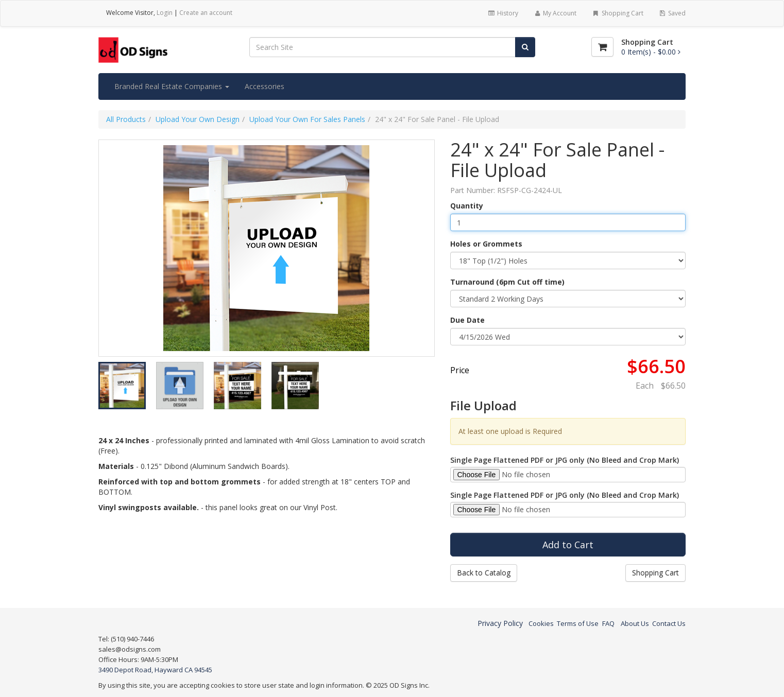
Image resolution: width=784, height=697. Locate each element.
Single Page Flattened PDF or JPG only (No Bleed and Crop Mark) (565, 460)
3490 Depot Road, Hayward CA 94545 (155, 670)
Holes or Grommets (486, 244)
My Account (555, 13)
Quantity (467, 206)
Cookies (541, 623)
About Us (635, 623)
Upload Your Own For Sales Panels (307, 119)
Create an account (206, 13)
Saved (672, 13)
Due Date (467, 320)
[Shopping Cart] (602, 47)
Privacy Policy (500, 623)
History (502, 13)
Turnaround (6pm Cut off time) (507, 282)
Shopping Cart (617, 13)
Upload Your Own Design (198, 119)
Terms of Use (578, 623)
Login (165, 13)
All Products (126, 119)
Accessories (265, 86)
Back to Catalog (484, 573)
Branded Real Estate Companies (172, 86)
